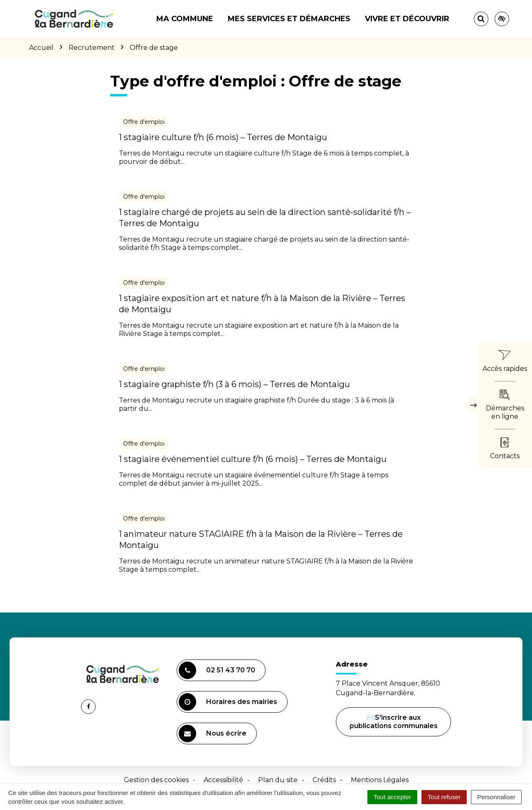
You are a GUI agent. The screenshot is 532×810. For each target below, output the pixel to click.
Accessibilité (223, 780)
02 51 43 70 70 (217, 670)
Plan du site (278, 780)
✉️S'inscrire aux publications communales (394, 722)
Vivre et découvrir (407, 19)
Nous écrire (214, 735)
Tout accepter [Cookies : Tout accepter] (392, 797)
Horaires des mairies (228, 702)
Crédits (324, 780)
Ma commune (185, 19)
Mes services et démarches (289, 19)
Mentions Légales (380, 780)
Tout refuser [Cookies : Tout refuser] (444, 797)
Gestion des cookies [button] (156, 780)
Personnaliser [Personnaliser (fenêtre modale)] (496, 797)
